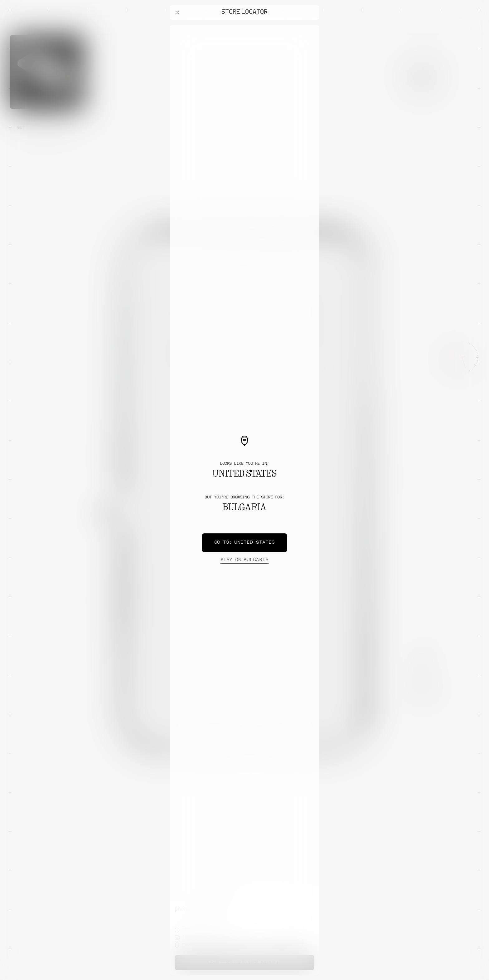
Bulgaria (244, 560)
